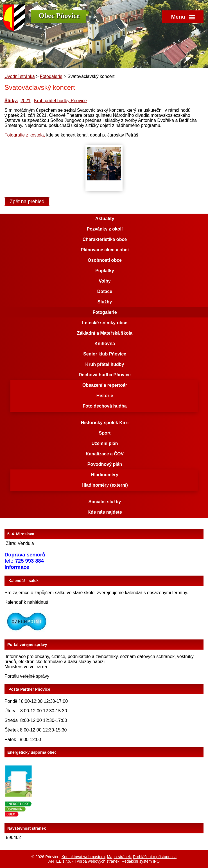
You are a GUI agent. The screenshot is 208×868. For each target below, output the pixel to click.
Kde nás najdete (105, 512)
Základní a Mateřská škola (105, 333)
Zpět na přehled (27, 202)
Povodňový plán (105, 464)
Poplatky (105, 271)
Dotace (105, 291)
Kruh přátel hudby (105, 364)
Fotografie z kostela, (25, 135)
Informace (17, 567)
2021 (26, 101)
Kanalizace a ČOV (105, 454)
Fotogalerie (51, 76)
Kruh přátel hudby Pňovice (60, 101)
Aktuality (105, 219)
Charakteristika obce (105, 239)
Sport (105, 433)
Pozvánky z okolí (105, 229)
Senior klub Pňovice (105, 354)
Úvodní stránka (20, 76)
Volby (105, 281)
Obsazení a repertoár (105, 385)
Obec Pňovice (59, 16)
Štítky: (11, 101)
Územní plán (105, 443)
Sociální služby (105, 502)
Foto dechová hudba (105, 406)
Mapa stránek (119, 857)
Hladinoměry (105, 475)
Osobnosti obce (105, 260)
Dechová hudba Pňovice (105, 375)
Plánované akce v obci (105, 250)
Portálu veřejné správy (27, 676)
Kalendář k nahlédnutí (26, 602)
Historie (105, 396)
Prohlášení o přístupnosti (155, 857)
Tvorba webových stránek (97, 861)
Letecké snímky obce (105, 323)
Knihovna (105, 344)
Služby (105, 302)
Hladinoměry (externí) (105, 485)
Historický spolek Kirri (105, 423)
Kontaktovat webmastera (83, 857)
